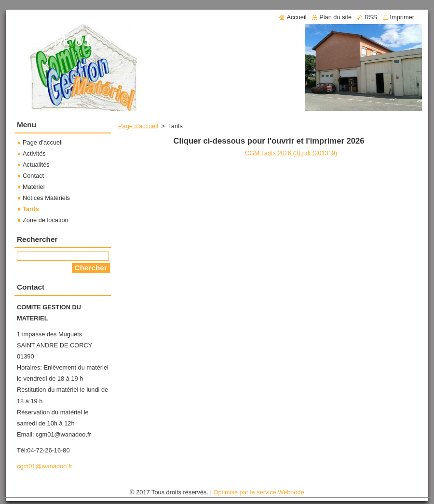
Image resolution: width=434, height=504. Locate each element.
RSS (371, 17)
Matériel (34, 187)
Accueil (296, 17)
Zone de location (46, 220)
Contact (33, 176)
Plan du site (335, 17)
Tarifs (31, 209)
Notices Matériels (46, 198)
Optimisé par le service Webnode (259, 492)
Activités (34, 153)
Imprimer (402, 17)
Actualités (36, 165)
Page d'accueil (138, 126)
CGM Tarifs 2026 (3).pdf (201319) (291, 153)
